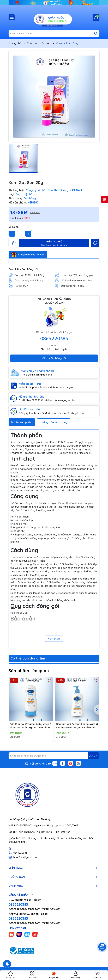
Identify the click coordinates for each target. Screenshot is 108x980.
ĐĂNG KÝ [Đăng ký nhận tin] (94, 756)
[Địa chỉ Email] (54, 756)
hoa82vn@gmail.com (25, 857)
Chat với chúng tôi (54, 358)
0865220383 (54, 338)
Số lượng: (14, 227)
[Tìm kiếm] (96, 33)
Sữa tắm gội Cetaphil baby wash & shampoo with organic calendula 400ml (77, 726)
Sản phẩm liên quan (29, 671)
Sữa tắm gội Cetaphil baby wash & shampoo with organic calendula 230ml (31, 726)
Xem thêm (54, 639)
